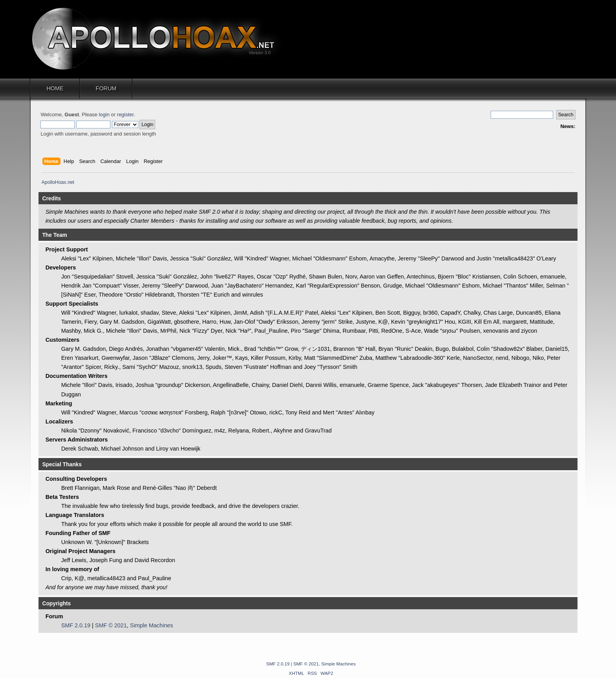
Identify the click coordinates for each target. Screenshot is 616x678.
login (104, 115)
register (125, 115)
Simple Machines (152, 625)
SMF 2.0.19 (76, 625)
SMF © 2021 (111, 625)
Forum (106, 88)
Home (55, 88)
